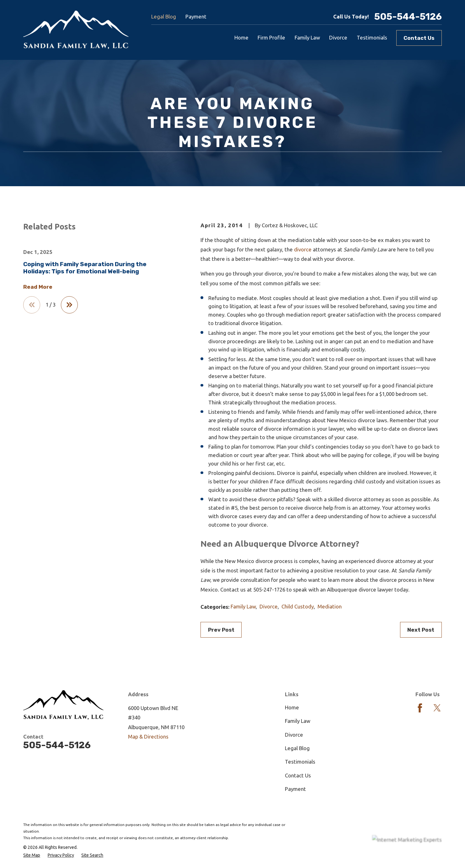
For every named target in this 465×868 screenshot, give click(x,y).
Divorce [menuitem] (338, 37)
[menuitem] (32, 855)
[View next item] (69, 305)
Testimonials (300, 762)
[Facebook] (420, 708)
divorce (303, 249)
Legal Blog (164, 16)
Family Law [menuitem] (307, 37)
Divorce (269, 606)
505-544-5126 (408, 16)
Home (292, 707)
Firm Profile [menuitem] (271, 37)
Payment (196, 16)
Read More (38, 287)
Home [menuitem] (241, 37)
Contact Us (419, 38)
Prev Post (221, 630)
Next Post (421, 630)
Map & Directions (148, 736)
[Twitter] (437, 708)
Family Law (243, 606)
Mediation (330, 606)
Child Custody (298, 606)
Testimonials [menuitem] (372, 37)
